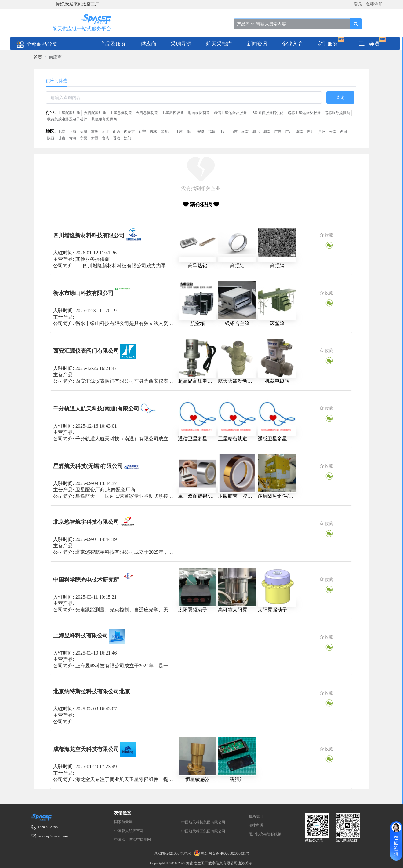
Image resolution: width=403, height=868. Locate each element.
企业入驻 (292, 44)
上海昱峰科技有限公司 (81, 636)
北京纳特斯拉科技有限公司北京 (92, 691)
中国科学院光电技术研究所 (86, 580)
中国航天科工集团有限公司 (203, 831)
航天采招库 (219, 44)
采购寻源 (181, 44)
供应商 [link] (55, 57)
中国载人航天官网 (129, 831)
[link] (38, 57)
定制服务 (328, 44)
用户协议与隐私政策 (265, 834)
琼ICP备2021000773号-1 (173, 853)
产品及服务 (113, 44)
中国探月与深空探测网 (133, 840)
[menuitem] (113, 44)
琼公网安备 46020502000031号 (221, 853)
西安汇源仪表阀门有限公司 (86, 351)
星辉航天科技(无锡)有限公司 (88, 466)
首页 (38, 57)
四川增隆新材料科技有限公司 (89, 235)
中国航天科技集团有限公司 (203, 822)
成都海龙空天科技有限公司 (86, 749)
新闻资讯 (257, 44)
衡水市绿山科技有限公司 (83, 293)
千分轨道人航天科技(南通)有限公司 (96, 408)
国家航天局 (123, 822)
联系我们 (256, 816)
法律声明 (256, 825)
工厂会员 (369, 44)
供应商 (149, 44)
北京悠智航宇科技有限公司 (86, 522)
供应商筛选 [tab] (56, 81)
